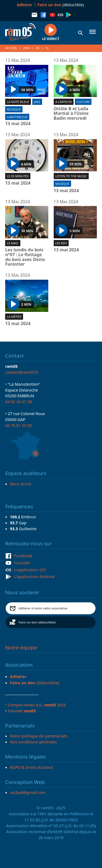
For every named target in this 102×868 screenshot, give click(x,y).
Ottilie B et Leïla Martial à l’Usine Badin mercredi (71, 114)
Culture (83, 102)
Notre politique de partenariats (39, 736)
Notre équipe (21, 647)
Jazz (37, 102)
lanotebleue (17, 117)
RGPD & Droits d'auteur (32, 767)
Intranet (22, 711)
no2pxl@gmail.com (28, 792)
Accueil (11, 48)
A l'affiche (64, 102)
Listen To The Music (71, 176)
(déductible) (61, 5)
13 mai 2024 (18, 124)
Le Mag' (13, 243)
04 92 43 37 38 (18, 402)
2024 (27, 48)
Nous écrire (21, 484)
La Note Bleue (18, 102)
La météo (14, 317)
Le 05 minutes (18, 176)
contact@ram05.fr (22, 372)
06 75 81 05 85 (18, 425)
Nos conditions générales (34, 742)
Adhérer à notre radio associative (43, 608)
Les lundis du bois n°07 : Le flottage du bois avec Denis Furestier (25, 257)
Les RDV (61, 243)
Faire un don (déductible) (37, 622)
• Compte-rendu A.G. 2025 (36, 705)
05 (38, 48)
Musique (14, 109)
